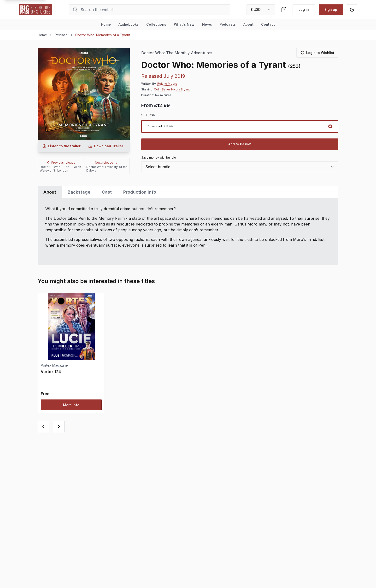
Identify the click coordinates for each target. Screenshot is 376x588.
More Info (71, 405)
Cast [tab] (107, 192)
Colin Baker (162, 89)
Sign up (331, 9)
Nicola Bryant (180, 89)
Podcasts (228, 24)
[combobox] (261, 10)
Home (106, 24)
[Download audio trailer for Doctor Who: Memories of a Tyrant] (106, 146)
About (248, 24)
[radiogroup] (240, 126)
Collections (156, 24)
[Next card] (59, 427)
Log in (304, 9)
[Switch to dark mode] (352, 10)
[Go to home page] (35, 10)
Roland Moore (167, 84)
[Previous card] (43, 427)
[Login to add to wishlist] (317, 53)
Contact (268, 24)
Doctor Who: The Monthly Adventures (177, 53)
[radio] (240, 126)
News (207, 24)
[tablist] (188, 192)
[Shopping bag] (284, 10)
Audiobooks (129, 24)
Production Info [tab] (140, 192)
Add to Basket (240, 144)
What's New (184, 24)
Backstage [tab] (79, 192)
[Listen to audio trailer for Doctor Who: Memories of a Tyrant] (62, 146)
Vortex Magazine (54, 365)
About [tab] (50, 192)
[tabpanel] (188, 232)
